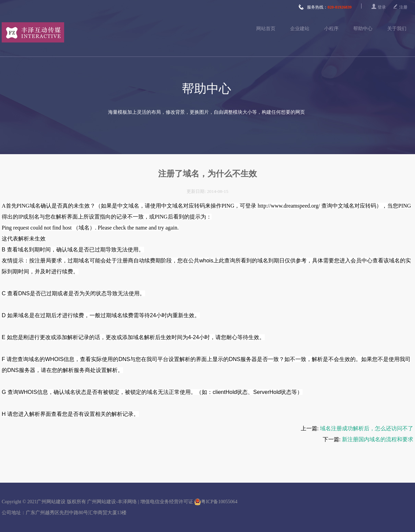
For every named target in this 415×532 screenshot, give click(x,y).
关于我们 (397, 29)
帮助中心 (363, 29)
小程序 (331, 29)
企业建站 (300, 29)
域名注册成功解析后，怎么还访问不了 (367, 428)
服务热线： (325, 7)
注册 (403, 7)
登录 (382, 7)
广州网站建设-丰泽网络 (112, 502)
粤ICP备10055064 (216, 502)
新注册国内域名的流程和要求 (378, 439)
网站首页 (266, 29)
